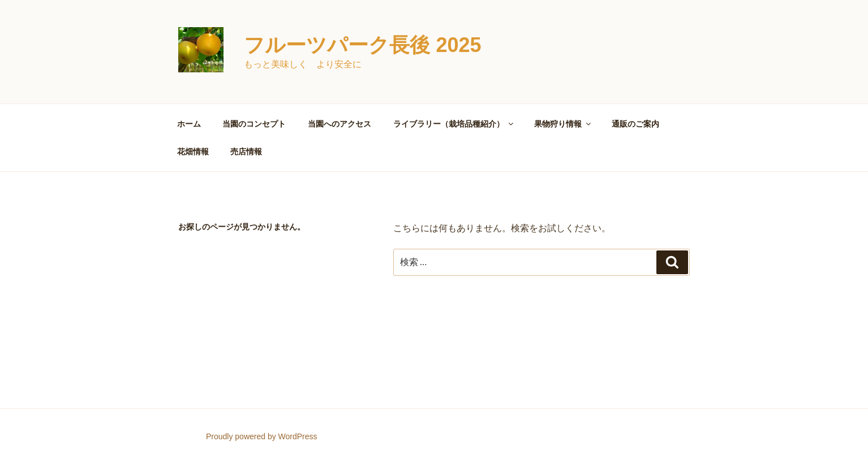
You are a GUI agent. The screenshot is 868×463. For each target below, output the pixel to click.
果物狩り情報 (563, 124)
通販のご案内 (635, 124)
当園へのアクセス (340, 124)
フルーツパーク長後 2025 (362, 45)
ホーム (189, 124)
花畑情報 (193, 152)
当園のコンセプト (254, 124)
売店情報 (246, 152)
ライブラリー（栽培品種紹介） (454, 124)
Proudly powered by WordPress (262, 436)
